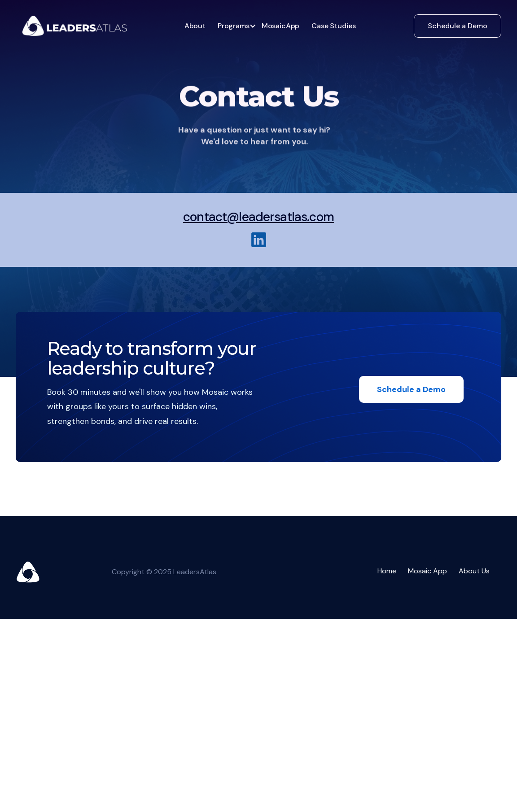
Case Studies (333, 26)
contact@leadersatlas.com (258, 217)
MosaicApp (281, 26)
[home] (74, 26)
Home (387, 571)
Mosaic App (427, 571)
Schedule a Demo (458, 26)
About (195, 26)
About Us (474, 571)
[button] (234, 26)
